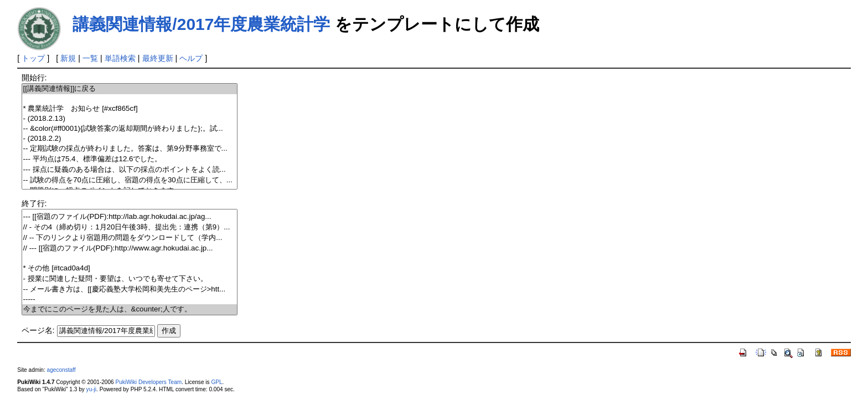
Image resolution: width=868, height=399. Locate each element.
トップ (33, 58)
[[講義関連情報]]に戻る (130, 89)
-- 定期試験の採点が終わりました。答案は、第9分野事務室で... (130, 149)
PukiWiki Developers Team (148, 382)
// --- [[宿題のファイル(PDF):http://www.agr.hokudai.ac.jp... (130, 249)
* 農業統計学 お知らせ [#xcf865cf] (130, 109)
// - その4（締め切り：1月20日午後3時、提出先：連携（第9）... (130, 227)
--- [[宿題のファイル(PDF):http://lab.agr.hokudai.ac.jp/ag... (130, 217)
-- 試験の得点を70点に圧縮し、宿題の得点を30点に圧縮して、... (130, 180)
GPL (216, 382)
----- (130, 300)
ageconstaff (61, 370)
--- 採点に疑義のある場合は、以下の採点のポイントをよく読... (130, 170)
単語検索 (120, 58)
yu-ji (91, 389)
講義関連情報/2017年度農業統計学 (201, 24)
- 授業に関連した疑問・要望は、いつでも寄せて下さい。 (130, 279)
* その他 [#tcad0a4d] (130, 268)
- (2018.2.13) (130, 119)
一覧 (90, 58)
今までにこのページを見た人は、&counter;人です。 (130, 310)
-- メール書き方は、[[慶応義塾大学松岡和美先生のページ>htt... (130, 290)
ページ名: (38, 330)
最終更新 (158, 58)
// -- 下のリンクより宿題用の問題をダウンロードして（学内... (130, 238)
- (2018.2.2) (130, 139)
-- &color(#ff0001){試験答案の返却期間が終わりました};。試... (130, 129)
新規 (68, 58)
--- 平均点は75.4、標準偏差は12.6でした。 (130, 159)
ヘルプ (191, 58)
